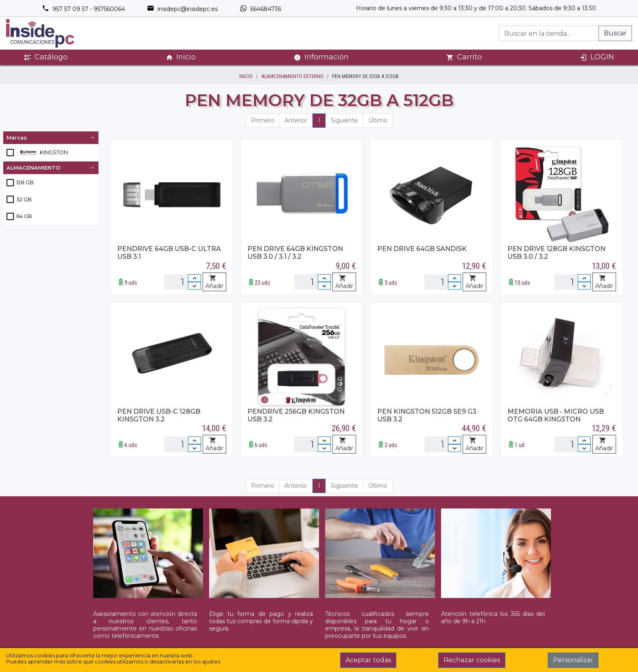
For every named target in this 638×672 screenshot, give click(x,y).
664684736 (260, 9)
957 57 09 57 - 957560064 (83, 9)
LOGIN (597, 57)
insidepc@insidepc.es (182, 9)
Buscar (615, 33)
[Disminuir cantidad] (194, 286)
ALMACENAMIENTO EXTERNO (292, 76)
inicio (246, 76)
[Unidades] (183, 282)
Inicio (181, 57)
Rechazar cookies (472, 660)
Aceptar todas (368, 660)
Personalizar (573, 660)
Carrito (464, 57)
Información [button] (321, 57)
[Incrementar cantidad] (194, 278)
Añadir (214, 282)
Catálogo (46, 57)
